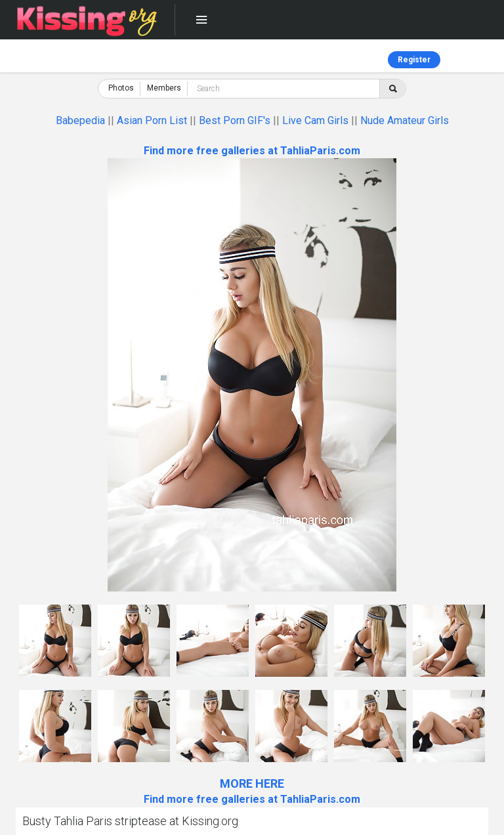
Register (414, 60)
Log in (478, 60)
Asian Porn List (152, 120)
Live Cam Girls (315, 120)
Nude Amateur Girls (405, 120)
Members (164, 88)
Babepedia (80, 120)
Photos (121, 88)
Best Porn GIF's (235, 120)
